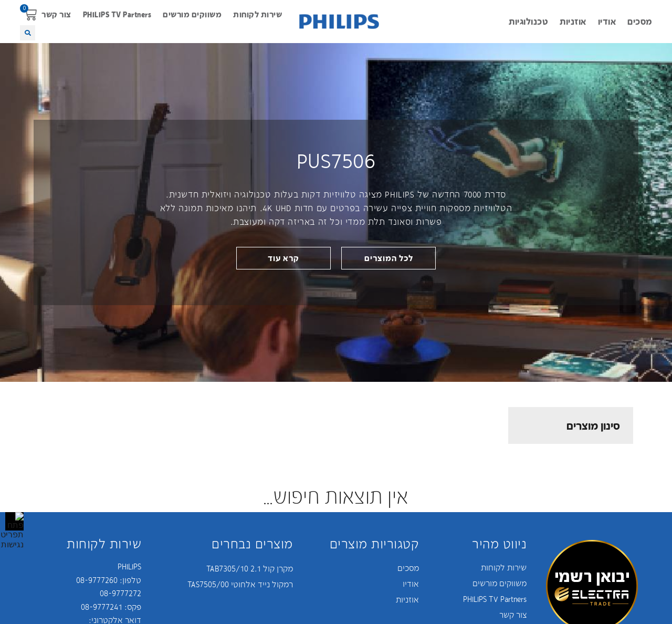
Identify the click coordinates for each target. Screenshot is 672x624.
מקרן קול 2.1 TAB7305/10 (250, 568)
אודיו (607, 21)
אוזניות (573, 21)
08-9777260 (97, 580)
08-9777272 (120, 593)
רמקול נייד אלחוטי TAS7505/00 (240, 584)
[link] (283, 258)
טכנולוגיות (528, 21)
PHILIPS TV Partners (117, 14)
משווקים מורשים (192, 14)
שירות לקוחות (258, 14)
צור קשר (56, 14)
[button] (30, 14)
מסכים (640, 21)
